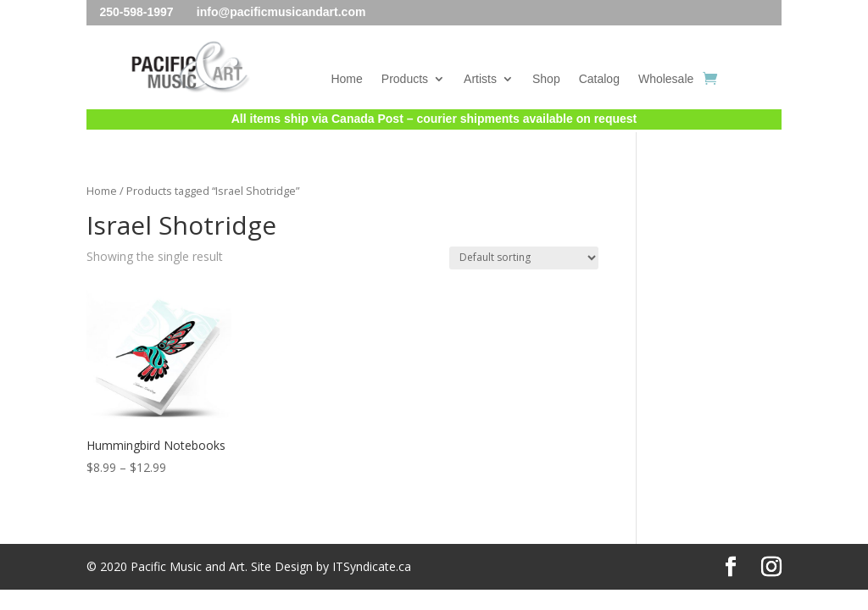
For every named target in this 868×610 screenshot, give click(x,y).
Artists (480, 79)
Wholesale (666, 79)
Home (346, 79)
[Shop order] (524, 258)
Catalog (599, 79)
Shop (546, 79)
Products (405, 79)
